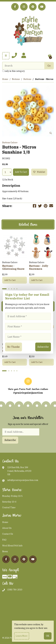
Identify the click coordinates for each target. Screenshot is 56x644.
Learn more (22, 636)
